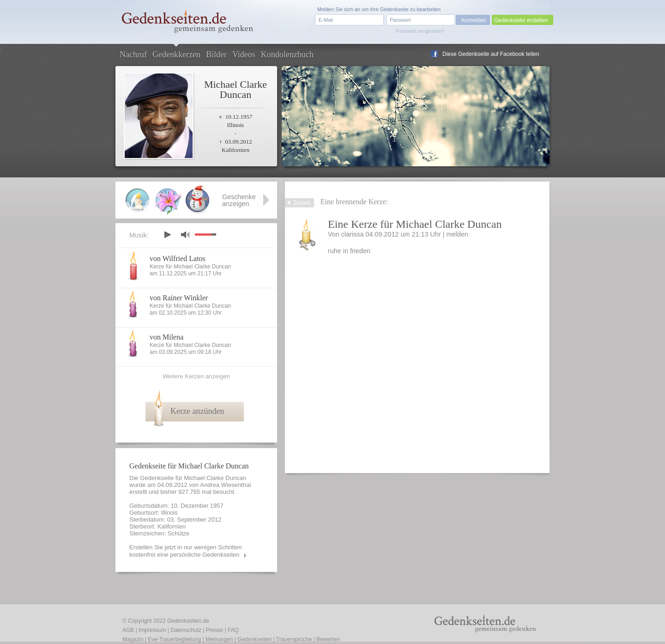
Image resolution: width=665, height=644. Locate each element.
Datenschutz (186, 630)
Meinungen (219, 639)
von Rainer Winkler (179, 298)
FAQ (233, 630)
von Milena (166, 337)
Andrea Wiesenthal (225, 485)
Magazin (133, 639)
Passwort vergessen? (420, 31)
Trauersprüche (294, 639)
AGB (128, 630)
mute (185, 234)
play (167, 235)
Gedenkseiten (254, 639)
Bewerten (328, 639)
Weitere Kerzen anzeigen (196, 376)
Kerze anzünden (197, 411)
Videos (244, 55)
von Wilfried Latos (178, 258)
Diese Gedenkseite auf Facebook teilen (491, 54)
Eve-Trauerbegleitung (174, 639)
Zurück (302, 203)
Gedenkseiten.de (188, 621)
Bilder (216, 55)
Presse (215, 630)
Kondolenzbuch (287, 55)
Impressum (152, 630)
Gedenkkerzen (176, 55)
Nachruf (133, 55)
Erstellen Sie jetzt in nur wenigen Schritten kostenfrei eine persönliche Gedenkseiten (186, 551)
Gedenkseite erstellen (521, 20)
